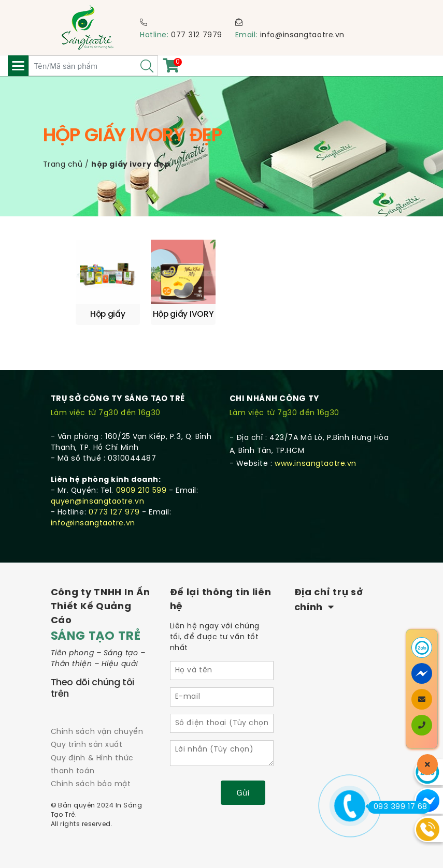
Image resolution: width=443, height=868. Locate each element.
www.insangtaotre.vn (316, 464)
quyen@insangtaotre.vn (98, 502)
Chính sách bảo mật (91, 784)
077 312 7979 (197, 35)
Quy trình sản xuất (87, 745)
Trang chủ (63, 165)
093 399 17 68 (398, 807)
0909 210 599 (141, 491)
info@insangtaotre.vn (302, 35)
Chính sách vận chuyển (97, 732)
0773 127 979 (114, 513)
